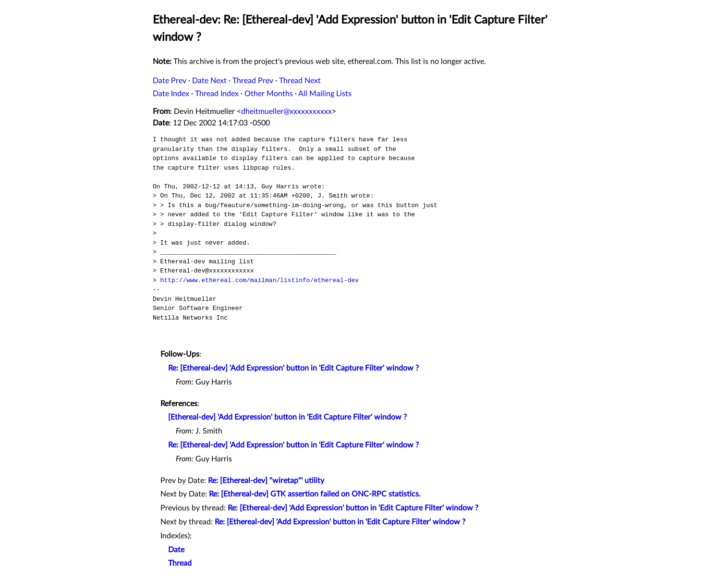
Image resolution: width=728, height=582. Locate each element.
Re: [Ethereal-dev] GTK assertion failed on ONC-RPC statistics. (315, 494)
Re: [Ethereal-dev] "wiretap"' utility (266, 481)
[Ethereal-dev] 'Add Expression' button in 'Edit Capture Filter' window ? (287, 417)
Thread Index (217, 94)
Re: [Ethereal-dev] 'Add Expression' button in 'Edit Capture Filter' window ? (293, 368)
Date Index (171, 94)
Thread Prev (253, 81)
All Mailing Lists (325, 94)
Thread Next (300, 81)
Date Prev (170, 81)
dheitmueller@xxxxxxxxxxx (286, 111)
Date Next (209, 81)
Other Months (269, 94)
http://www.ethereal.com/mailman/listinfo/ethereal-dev (260, 280)
